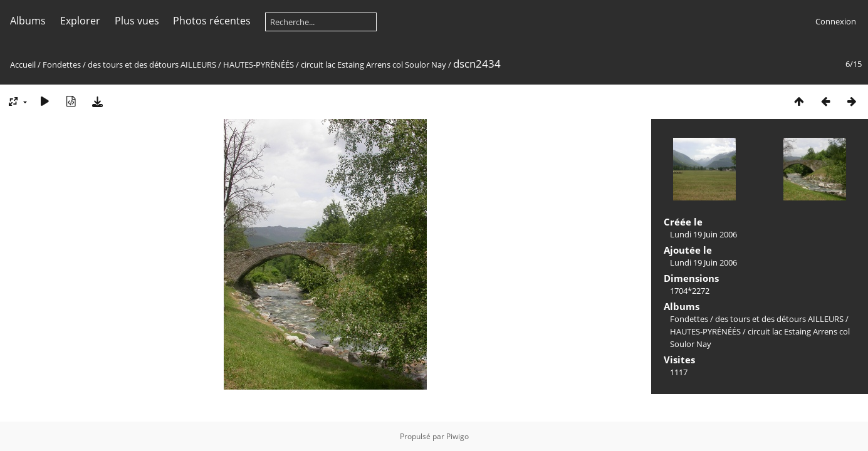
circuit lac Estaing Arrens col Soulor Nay (374, 65)
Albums (28, 21)
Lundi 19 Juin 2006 (703, 234)
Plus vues (137, 21)
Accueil (23, 65)
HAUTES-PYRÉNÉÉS (259, 65)
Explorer (80, 21)
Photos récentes (212, 21)
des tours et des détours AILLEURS (152, 65)
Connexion (836, 21)
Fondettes (62, 65)
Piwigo (458, 436)
